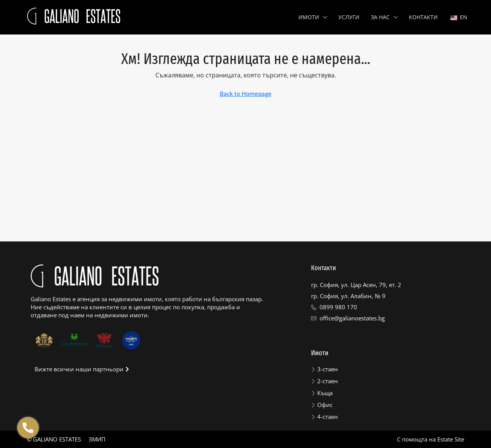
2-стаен (328, 381)
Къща (325, 393)
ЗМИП (97, 439)
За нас (380, 17)
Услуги (349, 17)
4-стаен (328, 417)
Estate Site (451, 439)
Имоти (309, 17)
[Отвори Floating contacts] (28, 428)
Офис (325, 405)
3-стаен (328, 369)
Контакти (423, 17)
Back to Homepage (246, 94)
